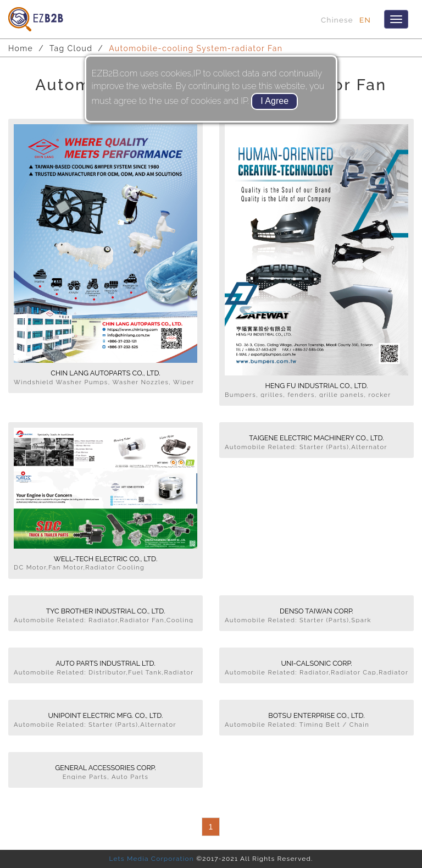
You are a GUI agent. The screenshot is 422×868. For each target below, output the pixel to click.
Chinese (337, 20)
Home (21, 48)
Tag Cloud (71, 48)
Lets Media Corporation (151, 859)
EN (365, 20)
